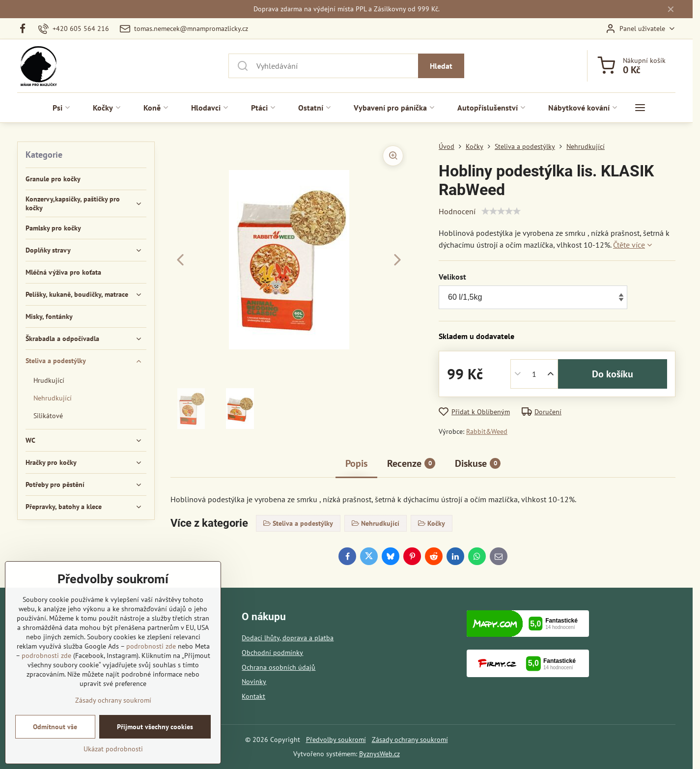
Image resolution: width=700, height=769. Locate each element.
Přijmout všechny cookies (155, 727)
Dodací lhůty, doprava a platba (288, 638)
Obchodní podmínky (272, 653)
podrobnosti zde (151, 646)
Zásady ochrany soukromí (410, 740)
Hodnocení (457, 211)
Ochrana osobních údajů (279, 667)
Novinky (254, 682)
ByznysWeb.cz (379, 754)
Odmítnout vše (55, 727)
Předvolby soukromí (336, 740)
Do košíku (613, 374)
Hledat (441, 66)
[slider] (501, 211)
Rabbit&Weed (487, 431)
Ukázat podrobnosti (113, 749)
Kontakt (253, 696)
